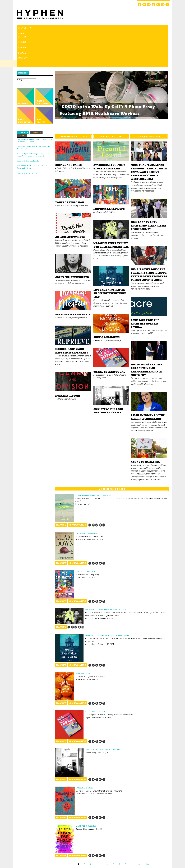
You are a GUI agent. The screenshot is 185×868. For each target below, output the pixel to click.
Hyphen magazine (29, 855)
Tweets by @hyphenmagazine (27, 138)
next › (139, 829)
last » (148, 829)
